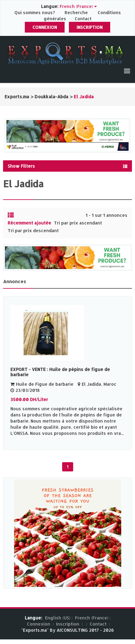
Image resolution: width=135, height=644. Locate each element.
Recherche (76, 12)
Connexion (45, 27)
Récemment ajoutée (29, 223)
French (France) (92, 618)
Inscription (90, 27)
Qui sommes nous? (35, 12)
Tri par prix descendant (33, 230)
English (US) (58, 618)
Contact (83, 19)
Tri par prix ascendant (78, 223)
